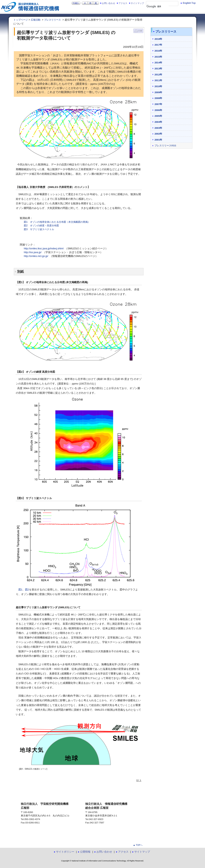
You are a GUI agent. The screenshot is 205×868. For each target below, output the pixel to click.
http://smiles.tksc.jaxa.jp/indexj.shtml (44, 249)
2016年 (158, 51)
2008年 (158, 98)
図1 (20, 590)
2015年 (158, 57)
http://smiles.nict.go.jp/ (36, 256)
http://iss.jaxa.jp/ (33, 252)
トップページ (21, 20)
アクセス (123, 3)
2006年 (158, 110)
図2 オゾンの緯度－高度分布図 (41, 226)
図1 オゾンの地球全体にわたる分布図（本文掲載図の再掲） (57, 222)
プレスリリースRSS (165, 146)
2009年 (158, 92)
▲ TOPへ (138, 845)
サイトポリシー (65, 852)
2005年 (158, 116)
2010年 (158, 86)
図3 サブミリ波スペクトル (39, 229)
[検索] (158, 7)
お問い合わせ (109, 3)
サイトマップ (137, 3)
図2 (27, 590)
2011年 (158, 80)
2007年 (158, 104)
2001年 (158, 140)
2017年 (158, 45)
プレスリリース (52, 20)
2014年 (158, 62)
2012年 (158, 74)
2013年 (158, 68)
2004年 (158, 122)
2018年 (158, 39)
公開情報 (85, 852)
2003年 (158, 128)
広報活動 (36, 20)
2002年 (158, 134)
